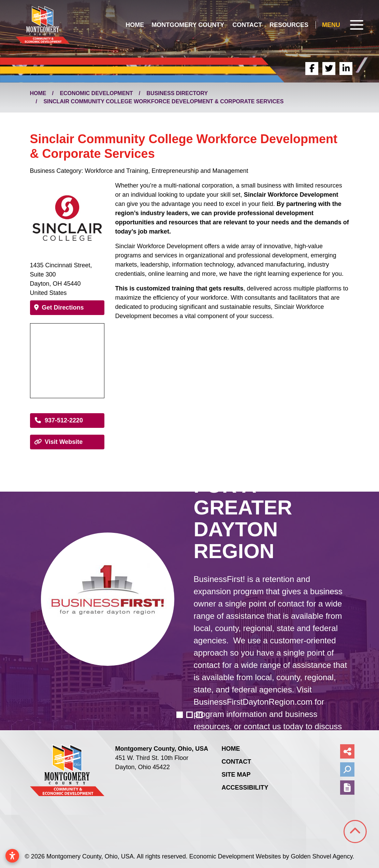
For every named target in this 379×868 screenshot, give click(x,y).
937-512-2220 (59, 420)
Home (135, 25)
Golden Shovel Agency (322, 856)
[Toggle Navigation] (343, 25)
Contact (247, 25)
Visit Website (59, 442)
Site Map (236, 775)
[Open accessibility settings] (12, 856)
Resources (289, 25)
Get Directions (59, 308)
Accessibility (245, 788)
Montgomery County (188, 25)
